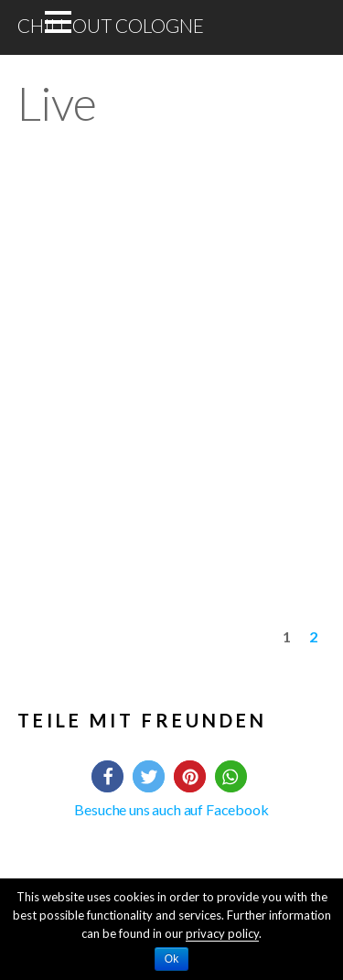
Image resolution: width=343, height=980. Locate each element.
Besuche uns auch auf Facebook (171, 809)
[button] (107, 776)
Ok (171, 959)
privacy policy (222, 933)
